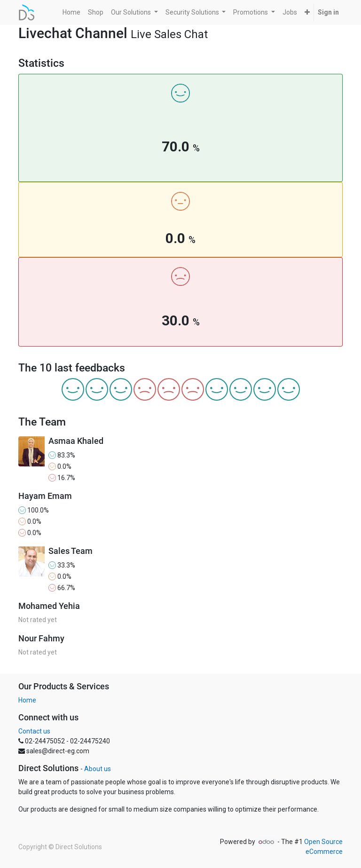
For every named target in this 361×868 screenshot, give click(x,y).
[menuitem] (71, 12)
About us (98, 769)
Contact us (34, 731)
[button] (307, 12)
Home (27, 700)
